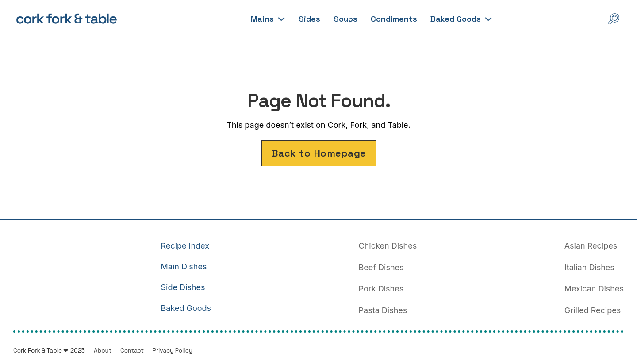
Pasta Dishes (383, 310)
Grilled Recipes (593, 310)
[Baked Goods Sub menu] (488, 19)
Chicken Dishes (388, 246)
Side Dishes (183, 287)
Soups (345, 19)
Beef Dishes (381, 267)
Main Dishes (184, 266)
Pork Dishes (381, 289)
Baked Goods (456, 19)
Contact (132, 351)
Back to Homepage (319, 153)
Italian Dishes (589, 267)
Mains (262, 19)
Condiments (394, 19)
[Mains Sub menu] (281, 19)
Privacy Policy (173, 351)
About (103, 351)
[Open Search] (614, 19)
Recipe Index (185, 246)
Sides (309, 19)
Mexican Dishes (594, 289)
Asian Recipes (591, 246)
